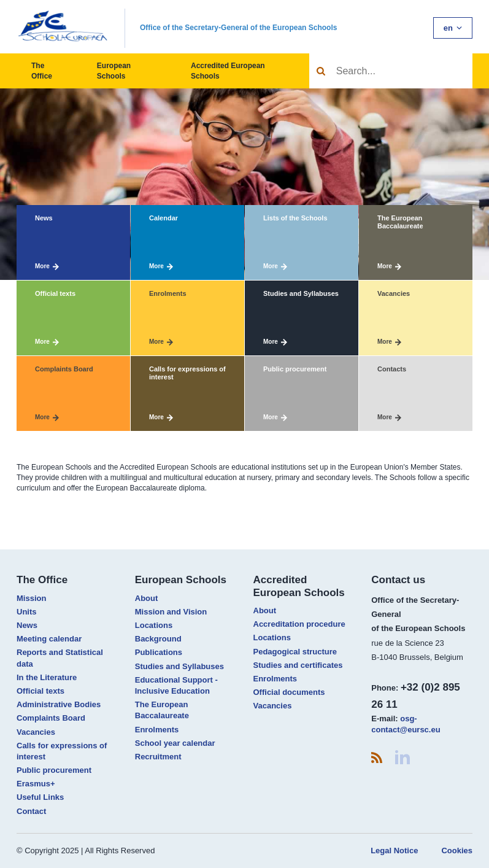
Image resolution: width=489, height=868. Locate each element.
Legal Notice (394, 851)
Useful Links (40, 797)
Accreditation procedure (299, 624)
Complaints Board (51, 718)
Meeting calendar (49, 639)
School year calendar (175, 743)
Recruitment (158, 757)
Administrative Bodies (59, 704)
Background (158, 639)
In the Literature (47, 677)
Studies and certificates (298, 665)
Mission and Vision (171, 612)
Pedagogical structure (295, 652)
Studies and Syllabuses (179, 666)
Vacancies (36, 732)
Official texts (40, 691)
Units (27, 612)
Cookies (457, 851)
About (147, 598)
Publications (159, 652)
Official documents (289, 692)
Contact (31, 811)
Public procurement (54, 770)
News (27, 625)
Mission (31, 598)
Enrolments (157, 730)
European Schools (114, 71)
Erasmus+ (36, 784)
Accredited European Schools (228, 71)
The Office (42, 71)
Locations (154, 625)
